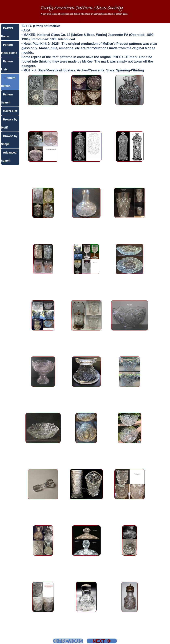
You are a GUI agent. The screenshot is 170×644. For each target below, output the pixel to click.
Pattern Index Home (9, 49)
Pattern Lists (7, 65)
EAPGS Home (7, 32)
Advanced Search (9, 157)
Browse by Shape (9, 140)
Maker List (10, 111)
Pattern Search (7, 98)
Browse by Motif (9, 123)
